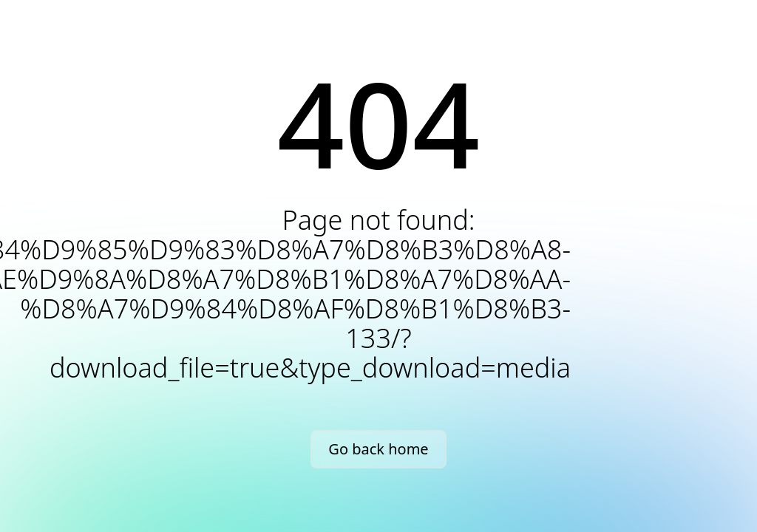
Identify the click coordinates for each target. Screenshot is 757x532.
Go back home (378, 449)
